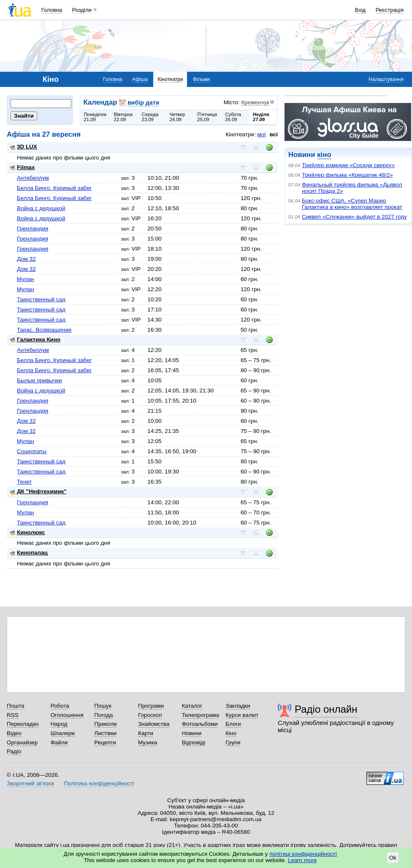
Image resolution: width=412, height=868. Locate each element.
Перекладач (23, 724)
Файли (59, 742)
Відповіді (194, 742)
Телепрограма (201, 715)
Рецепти (105, 742)
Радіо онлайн (326, 709)
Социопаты (32, 451)
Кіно (231, 733)
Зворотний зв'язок (30, 783)
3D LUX (24, 147)
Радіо (14, 751)
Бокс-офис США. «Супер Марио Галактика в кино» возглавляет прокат (352, 204)
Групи (233, 742)
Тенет (24, 482)
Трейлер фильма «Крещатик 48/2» (347, 175)
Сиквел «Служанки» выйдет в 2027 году (354, 217)
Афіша (140, 79)
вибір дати (143, 103)
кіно (324, 155)
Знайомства (154, 724)
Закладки (238, 706)
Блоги (233, 724)
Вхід (360, 10)
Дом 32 (26, 259)
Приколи (105, 724)
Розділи (82, 10)
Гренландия (33, 228)
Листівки (105, 733)
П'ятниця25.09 (207, 117)
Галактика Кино (35, 339)
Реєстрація (390, 10)
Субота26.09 (233, 117)
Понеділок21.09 (95, 117)
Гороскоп (150, 715)
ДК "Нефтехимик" (38, 491)
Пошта (15, 706)
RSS (13, 715)
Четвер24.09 (177, 117)
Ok (393, 858)
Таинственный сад (41, 299)
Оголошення (67, 715)
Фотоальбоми (200, 724)
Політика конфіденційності (99, 783)
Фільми (201, 79)
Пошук (103, 706)
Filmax (23, 167)
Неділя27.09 (261, 117)
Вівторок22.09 (123, 117)
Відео (14, 733)
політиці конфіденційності (303, 854)
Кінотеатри (170, 79)
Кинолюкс (28, 532)
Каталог (192, 706)
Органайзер (22, 742)
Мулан (26, 279)
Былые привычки (39, 380)
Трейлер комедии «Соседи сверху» (348, 165)
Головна (52, 10)
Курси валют (242, 715)
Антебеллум (33, 178)
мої (261, 134)
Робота (60, 706)
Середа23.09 (150, 117)
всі (274, 134)
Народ (59, 724)
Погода (103, 715)
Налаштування (386, 79)
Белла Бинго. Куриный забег (54, 188)
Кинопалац (29, 553)
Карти (146, 733)
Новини (192, 733)
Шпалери (63, 733)
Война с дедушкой (41, 208)
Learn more (302, 860)
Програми (151, 706)
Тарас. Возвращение (44, 330)
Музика (148, 742)
